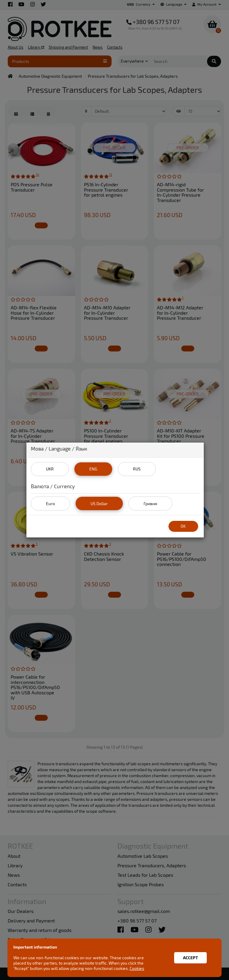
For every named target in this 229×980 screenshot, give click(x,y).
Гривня (150, 503)
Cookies (137, 968)
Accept (190, 958)
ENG (93, 469)
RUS (137, 469)
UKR (50, 469)
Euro (50, 503)
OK (183, 526)
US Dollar (99, 503)
